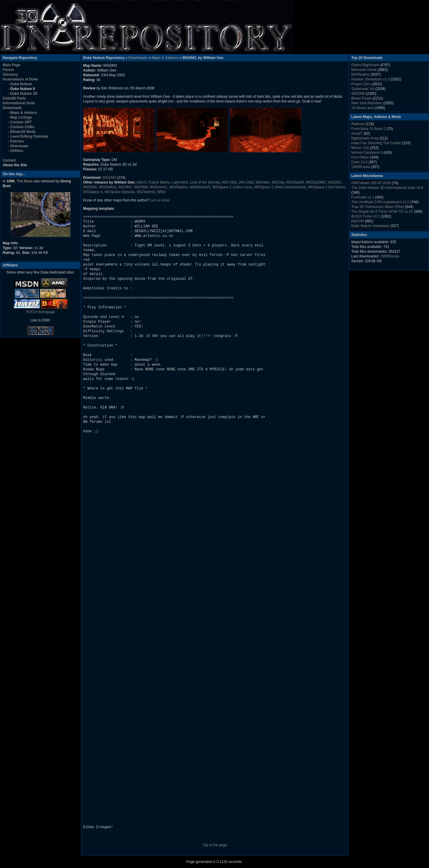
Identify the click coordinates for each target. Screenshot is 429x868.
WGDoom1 (158, 187)
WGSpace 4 (93, 192)
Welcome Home (364, 70)
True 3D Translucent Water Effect (378, 207)
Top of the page (215, 845)
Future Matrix (159, 182)
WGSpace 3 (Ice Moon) (327, 187)
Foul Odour (360, 157)
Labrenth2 (180, 182)
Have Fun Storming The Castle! (376, 143)
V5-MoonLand (362, 108)
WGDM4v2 (108, 187)
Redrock (358, 124)
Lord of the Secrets (205, 182)
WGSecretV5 (200, 187)
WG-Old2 (246, 182)
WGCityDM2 (316, 182)
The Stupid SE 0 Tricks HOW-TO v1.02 (382, 212)
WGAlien (263, 182)
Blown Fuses (362, 98)
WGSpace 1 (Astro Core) (232, 187)
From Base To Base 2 (368, 129)
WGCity (278, 182)
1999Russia (361, 167)
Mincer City (360, 148)
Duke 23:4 (359, 162)
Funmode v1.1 (363, 197)
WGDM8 (141, 187)
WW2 (162, 192)
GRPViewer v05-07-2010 (371, 183)
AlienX (142, 182)
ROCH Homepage (40, 312)
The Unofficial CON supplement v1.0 (380, 202)
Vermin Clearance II (367, 153)
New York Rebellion (367, 103)
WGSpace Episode (119, 192)
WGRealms (178, 187)
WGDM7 (125, 187)
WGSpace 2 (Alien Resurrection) (280, 187)
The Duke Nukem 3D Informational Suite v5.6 (387, 188)
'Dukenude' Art (363, 89)
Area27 (357, 133)
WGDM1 (335, 182)
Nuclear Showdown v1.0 (370, 79)
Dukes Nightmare (365, 65)
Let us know (160, 200)
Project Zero (361, 84)
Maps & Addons (165, 58)
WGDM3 (109, 178)
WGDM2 (90, 187)
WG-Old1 (229, 182)
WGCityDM (295, 182)
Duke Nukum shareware (370, 226)
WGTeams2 (146, 192)
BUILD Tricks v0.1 (366, 216)
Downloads (138, 58)
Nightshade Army (365, 138)
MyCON (358, 221)
